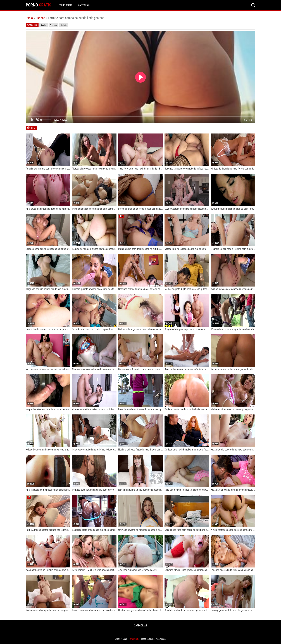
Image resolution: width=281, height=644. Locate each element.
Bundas (40, 18)
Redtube (64, 25)
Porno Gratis (66, 5)
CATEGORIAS (84, 5)
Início (29, 18)
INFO (33, 128)
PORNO (39, 5)
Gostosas (53, 25)
